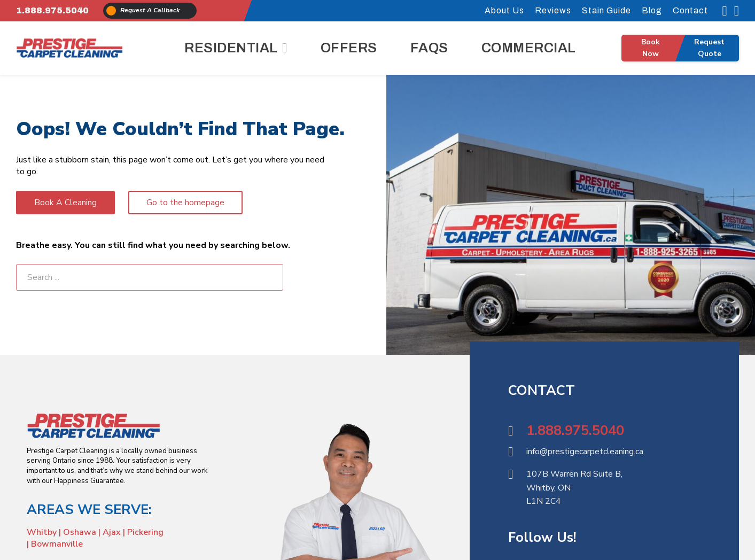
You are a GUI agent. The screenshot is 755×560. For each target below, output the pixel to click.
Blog (652, 11)
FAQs (429, 48)
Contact (690, 11)
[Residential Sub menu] (285, 48)
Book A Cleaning (65, 203)
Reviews (553, 11)
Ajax (112, 532)
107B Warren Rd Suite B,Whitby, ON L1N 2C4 (574, 488)
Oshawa (80, 532)
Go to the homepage (185, 203)
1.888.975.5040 (52, 10)
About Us (504, 11)
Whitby (43, 532)
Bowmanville (57, 544)
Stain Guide (606, 11)
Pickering (145, 532)
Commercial (529, 48)
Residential (231, 48)
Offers (349, 48)
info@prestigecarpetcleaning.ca (585, 452)
